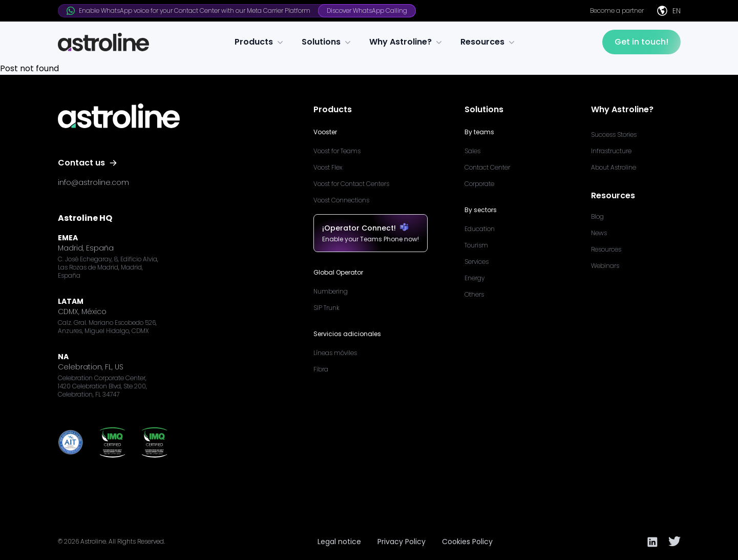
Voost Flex (328, 167)
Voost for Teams (337, 151)
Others (474, 294)
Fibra (321, 369)
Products (260, 42)
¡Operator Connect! (371, 228)
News (599, 233)
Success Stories (614, 134)
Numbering (331, 291)
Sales (472, 151)
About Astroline (614, 167)
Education (480, 229)
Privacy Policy (402, 542)
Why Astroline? (407, 42)
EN (668, 11)
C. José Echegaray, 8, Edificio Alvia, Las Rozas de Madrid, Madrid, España (108, 267)
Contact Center (487, 167)
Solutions (327, 42)
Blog (597, 216)
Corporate (479, 184)
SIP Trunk (326, 308)
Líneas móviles (335, 353)
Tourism (476, 245)
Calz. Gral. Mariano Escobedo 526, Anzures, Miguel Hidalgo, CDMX (107, 327)
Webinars (605, 266)
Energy (475, 278)
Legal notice (339, 542)
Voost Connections (341, 200)
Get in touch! (641, 42)
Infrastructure (611, 151)
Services (477, 262)
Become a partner (617, 11)
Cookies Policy (467, 542)
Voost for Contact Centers (351, 184)
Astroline (93, 541)
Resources (489, 42)
